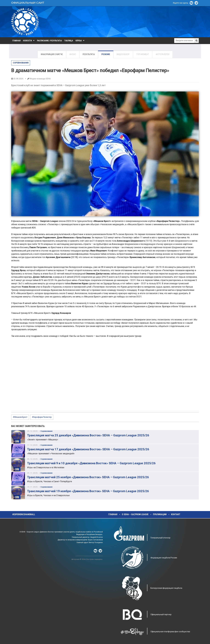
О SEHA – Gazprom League (135, 514)
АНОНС (73, 54)
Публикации (160, 514)
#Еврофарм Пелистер (42, 417)
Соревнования (21, 63)
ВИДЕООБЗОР (123, 54)
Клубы (79, 41)
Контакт (176, 514)
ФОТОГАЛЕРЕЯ (163, 54)
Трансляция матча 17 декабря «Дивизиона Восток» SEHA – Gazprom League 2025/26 (88, 449)
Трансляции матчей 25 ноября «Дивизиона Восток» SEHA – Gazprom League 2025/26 (88, 477)
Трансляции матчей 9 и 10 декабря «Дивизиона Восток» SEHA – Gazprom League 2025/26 (91, 463)
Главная (16, 41)
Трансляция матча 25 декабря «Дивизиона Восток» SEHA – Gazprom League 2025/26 (88, 435)
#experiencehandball (24, 514)
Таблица (69, 41)
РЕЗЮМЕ (106, 54)
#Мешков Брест (20, 417)
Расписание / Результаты (49, 41)
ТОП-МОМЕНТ (143, 54)
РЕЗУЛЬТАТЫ (89, 54)
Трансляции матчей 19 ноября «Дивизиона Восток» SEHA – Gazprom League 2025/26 (88, 491)
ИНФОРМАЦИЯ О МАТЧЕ (52, 54)
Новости (27, 41)
